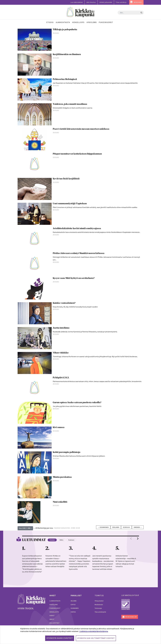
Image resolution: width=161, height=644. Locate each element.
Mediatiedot (99, 605)
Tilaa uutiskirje (121, 2)
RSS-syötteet (54, 623)
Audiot (52, 616)
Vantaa (73, 612)
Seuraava (126, 527)
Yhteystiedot (99, 601)
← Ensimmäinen (103, 527)
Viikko (61, 540)
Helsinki (74, 601)
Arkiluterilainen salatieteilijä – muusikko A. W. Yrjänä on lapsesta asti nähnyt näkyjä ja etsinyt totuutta (126, 561)
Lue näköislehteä (77, 2)
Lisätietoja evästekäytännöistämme (94, 631)
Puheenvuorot (55, 608)
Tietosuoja (98, 608)
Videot (52, 619)
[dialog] (80, 635)
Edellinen (116, 527)
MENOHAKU (138, 2)
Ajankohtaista (55, 601)
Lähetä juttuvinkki (106, 2)
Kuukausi (71, 540)
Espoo (73, 605)
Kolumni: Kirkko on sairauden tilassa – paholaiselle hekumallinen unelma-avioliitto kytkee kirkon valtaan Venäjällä (56, 561)
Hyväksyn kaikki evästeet (60, 638)
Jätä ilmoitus (91, 2)
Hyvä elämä (54, 605)
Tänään (52, 540)
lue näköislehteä (129, 595)
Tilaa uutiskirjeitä (100, 612)
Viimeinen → (138, 527)
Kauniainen (75, 608)
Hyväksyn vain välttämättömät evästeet (96, 638)
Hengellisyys (54, 612)
